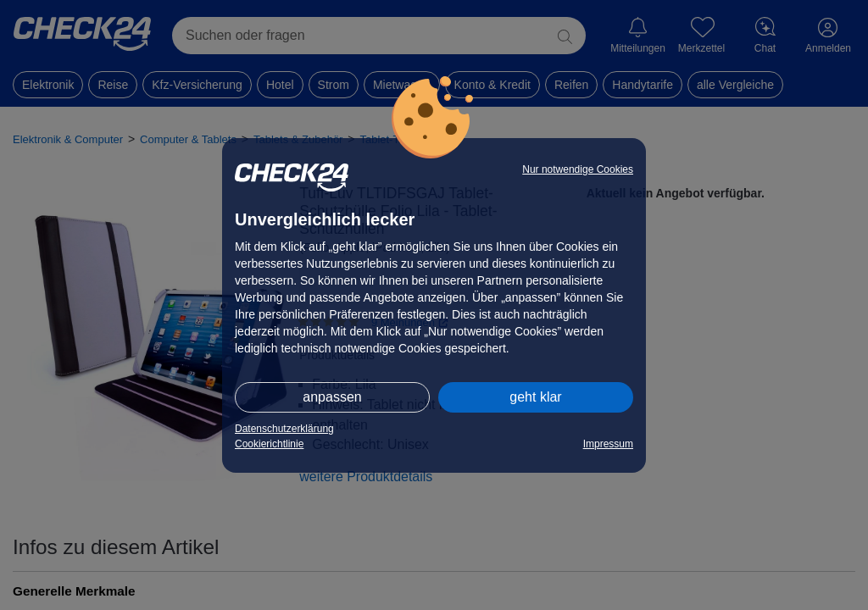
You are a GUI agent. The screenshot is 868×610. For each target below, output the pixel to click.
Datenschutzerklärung (284, 429)
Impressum (608, 444)
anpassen (332, 397)
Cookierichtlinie (269, 444)
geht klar (535, 397)
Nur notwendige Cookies (578, 169)
